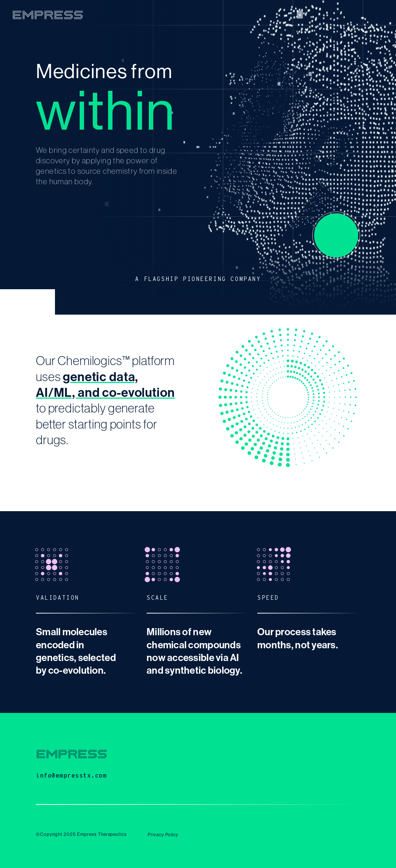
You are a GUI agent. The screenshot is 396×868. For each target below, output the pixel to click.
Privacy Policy (163, 835)
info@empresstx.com (71, 776)
